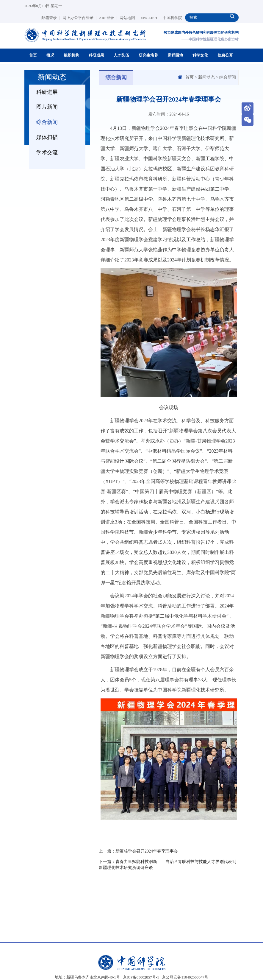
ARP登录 (108, 18)
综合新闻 (47, 122)
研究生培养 (148, 55)
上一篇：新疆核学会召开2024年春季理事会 (138, 851)
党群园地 (175, 55)
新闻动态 (206, 77)
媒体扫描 (47, 137)
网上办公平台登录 (80, 18)
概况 (50, 55)
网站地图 (129, 18)
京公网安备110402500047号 (185, 977)
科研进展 (47, 92)
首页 (33, 55)
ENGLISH (151, 18)
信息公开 (225, 55)
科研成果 (96, 55)
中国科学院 (172, 18)
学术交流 (47, 152)
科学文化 (200, 55)
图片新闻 (47, 107)
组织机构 (71, 55)
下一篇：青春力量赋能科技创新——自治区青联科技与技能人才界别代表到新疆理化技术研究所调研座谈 (167, 865)
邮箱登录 (51, 18)
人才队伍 (121, 55)
